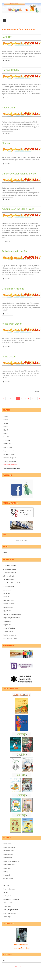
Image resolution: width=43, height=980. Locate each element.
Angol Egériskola (9, 580)
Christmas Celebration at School (19, 174)
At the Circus (9, 357)
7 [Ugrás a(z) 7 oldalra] (32, 399)
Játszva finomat (8, 632)
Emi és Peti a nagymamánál (12, 614)
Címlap (6, 416)
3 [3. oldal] (18, 399)
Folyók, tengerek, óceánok (12, 618)
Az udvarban (7, 590)
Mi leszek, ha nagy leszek (11, 861)
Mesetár (6, 434)
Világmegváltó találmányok (12, 468)
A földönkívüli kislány (10, 566)
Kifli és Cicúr (7, 844)
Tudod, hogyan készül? (11, 910)
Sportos (6, 892)
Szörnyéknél (7, 896)
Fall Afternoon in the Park (15, 251)
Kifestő (6, 430)
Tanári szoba (7, 906)
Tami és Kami (8, 903)
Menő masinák (8, 858)
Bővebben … (7, 60)
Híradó (6, 420)
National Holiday (10, 70)
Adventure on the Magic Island (18, 209)
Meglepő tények (8, 854)
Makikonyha (7, 444)
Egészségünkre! (8, 607)
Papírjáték (7, 437)
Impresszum (24, 967)
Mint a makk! (7, 868)
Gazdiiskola (7, 621)
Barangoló (7, 593)
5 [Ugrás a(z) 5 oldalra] (25, 399)
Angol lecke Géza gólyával (12, 583)
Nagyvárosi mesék (9, 451)
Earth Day (7, 37)
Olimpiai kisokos (8, 879)
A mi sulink (7, 440)
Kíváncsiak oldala (9, 851)
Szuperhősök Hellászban (11, 899)
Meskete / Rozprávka (10, 458)
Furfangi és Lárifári (9, 454)
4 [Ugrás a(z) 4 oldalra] (21, 399)
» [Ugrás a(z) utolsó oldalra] (39, 399)
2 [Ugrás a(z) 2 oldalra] (14, 399)
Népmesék (7, 875)
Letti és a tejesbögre (10, 847)
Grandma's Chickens (13, 289)
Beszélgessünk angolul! (11, 465)
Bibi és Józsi (7, 597)
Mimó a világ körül (9, 865)
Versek (6, 423)
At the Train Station (12, 324)
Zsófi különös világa (9, 913)
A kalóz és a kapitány (10, 573)
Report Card (8, 108)
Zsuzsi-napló (7, 917)
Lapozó (6, 427)
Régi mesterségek (9, 889)
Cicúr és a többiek (9, 604)
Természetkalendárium (10, 461)
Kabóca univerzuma (10, 635)
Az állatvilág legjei (9, 586)
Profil (5, 553)
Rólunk (17, 967)
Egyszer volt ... (8, 611)
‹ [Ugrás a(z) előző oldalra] (7, 399)
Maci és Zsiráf (8, 447)
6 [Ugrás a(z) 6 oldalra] (29, 399)
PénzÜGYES (7, 886)
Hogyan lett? (7, 625)
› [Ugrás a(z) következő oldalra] (36, 399)
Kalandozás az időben (10, 639)
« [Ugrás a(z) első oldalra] (4, 399)
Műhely (6, 872)
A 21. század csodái (10, 569)
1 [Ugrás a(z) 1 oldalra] (11, 399)
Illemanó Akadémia (9, 628)
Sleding (6, 143)
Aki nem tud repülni (9, 576)
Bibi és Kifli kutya (9, 600)
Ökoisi (5, 882)
